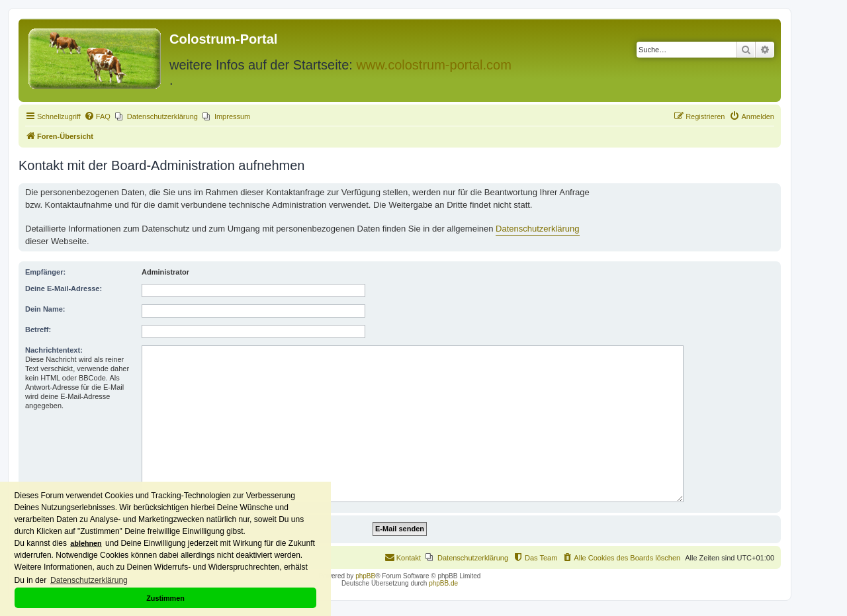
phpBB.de (443, 583)
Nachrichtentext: (54, 350)
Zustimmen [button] (165, 598)
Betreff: (38, 330)
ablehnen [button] (86, 543)
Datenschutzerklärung (537, 229)
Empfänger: (45, 272)
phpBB (365, 576)
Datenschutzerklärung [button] (89, 580)
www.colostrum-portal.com (434, 65)
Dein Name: (45, 309)
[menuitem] (97, 116)
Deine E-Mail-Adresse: (64, 288)
